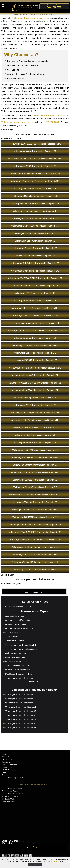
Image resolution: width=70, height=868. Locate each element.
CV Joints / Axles (9, 799)
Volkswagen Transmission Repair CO (21, 715)
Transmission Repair (10, 791)
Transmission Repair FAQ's (13, 778)
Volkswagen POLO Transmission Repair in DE (35, 405)
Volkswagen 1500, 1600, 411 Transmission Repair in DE (35, 144)
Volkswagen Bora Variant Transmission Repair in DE (35, 181)
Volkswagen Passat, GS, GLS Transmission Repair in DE (35, 383)
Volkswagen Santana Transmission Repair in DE (35, 465)
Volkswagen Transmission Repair (19, 678)
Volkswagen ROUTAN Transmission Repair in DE (35, 450)
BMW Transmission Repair (16, 657)
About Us (6, 757)
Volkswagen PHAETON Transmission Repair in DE (35, 390)
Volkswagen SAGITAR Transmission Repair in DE (35, 457)
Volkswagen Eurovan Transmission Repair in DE (35, 248)
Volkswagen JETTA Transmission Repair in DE (35, 301)
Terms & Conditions (10, 765)
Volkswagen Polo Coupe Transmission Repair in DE (35, 413)
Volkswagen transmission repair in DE (30, 18)
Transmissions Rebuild (15, 641)
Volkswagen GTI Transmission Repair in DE (35, 293)
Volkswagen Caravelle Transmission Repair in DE (35, 219)
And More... (34, 681)
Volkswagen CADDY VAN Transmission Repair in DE (35, 204)
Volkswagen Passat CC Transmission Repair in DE (35, 375)
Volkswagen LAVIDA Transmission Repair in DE (35, 345)
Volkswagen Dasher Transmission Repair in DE (35, 233)
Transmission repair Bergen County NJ (21, 645)
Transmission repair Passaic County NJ (22, 649)
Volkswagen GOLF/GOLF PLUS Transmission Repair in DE (35, 278)
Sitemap (5, 775)
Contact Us (6, 762)
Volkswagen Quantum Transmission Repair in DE (35, 428)
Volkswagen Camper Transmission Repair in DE (35, 211)
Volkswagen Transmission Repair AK (21, 695)
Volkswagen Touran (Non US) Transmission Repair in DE (35, 525)
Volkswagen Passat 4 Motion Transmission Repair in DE (35, 368)
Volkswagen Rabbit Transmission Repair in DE (35, 443)
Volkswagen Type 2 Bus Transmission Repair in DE (35, 547)
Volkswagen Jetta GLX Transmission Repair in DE (35, 308)
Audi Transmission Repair (16, 653)
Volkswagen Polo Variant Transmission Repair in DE (35, 420)
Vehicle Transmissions (15, 633)
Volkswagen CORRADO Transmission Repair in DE (35, 226)
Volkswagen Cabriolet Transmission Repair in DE (35, 196)
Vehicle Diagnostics (10, 796)
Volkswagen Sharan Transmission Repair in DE (35, 487)
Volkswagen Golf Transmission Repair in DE (35, 256)
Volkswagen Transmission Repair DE (21, 728)
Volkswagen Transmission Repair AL (20, 699)
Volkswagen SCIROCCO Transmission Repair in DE (35, 472)
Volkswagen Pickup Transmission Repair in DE (35, 398)
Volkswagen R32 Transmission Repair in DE (35, 435)
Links (4, 772)
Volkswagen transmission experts (17, 122)
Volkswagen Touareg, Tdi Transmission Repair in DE (35, 510)
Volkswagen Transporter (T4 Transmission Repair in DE (35, 540)
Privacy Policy (53, 861)
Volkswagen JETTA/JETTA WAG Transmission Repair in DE (35, 331)
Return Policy (7, 767)
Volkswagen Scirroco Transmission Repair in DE (35, 480)
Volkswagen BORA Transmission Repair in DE (35, 166)
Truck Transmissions (14, 637)
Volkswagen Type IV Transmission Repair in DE (35, 554)
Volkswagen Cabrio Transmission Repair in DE (35, 189)
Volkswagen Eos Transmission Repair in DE (35, 241)
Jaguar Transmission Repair (17, 666)
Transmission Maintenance (13, 794)
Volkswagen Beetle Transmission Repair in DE (35, 151)
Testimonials (7, 759)
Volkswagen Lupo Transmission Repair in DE (35, 353)
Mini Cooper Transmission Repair (19, 674)
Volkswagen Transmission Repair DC (21, 724)
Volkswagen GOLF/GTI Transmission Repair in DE (35, 286)
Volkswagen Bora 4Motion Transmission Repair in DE (35, 174)
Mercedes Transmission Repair (18, 662)
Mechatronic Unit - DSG (11, 802)
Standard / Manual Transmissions (19, 620)
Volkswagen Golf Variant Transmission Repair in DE (35, 271)
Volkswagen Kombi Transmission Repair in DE (35, 338)
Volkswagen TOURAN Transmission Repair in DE (35, 517)
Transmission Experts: (54, 5)
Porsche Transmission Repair (18, 670)
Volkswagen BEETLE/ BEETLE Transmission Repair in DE (35, 159)
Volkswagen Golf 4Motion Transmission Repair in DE (35, 263)
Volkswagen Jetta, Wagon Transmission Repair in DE (35, 323)
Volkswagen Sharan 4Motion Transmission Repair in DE (35, 495)
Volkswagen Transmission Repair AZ (21, 707)
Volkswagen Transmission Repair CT (21, 719)
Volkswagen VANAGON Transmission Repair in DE (35, 562)
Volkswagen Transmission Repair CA (21, 711)
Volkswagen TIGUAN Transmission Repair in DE (35, 502)
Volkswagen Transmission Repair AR (21, 703)
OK (35, 865)
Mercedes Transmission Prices (18, 606)
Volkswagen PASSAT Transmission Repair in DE (35, 360)
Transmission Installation (12, 789)
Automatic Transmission (15, 616)
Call (35, 847)
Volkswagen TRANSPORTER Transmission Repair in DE (35, 532)
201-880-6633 (52, 122)
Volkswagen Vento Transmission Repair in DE (35, 569)
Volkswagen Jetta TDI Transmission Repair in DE (35, 315)
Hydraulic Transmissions (15, 624)
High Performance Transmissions (19, 628)
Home (4, 754)
